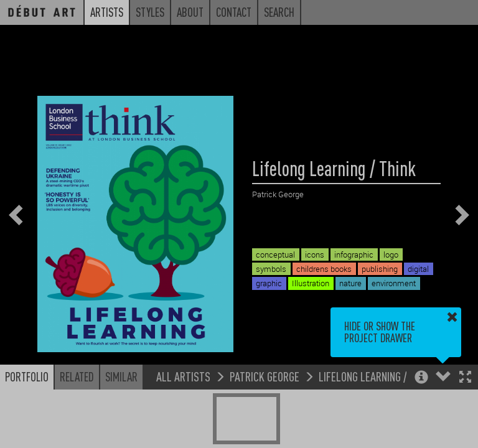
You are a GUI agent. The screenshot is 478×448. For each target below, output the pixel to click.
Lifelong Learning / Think (377, 376)
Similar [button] (121, 376)
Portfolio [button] (27, 376)
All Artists (183, 376)
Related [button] (77, 376)
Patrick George (265, 376)
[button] (465, 378)
